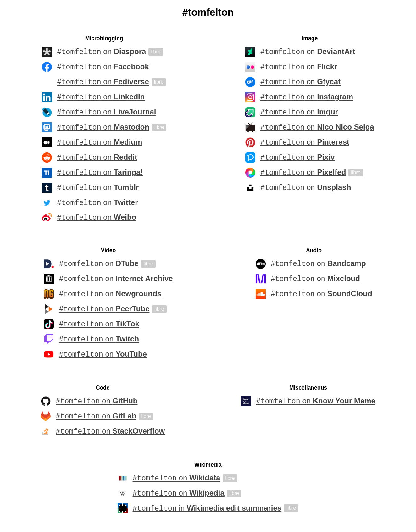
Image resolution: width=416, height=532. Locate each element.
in (207, 509)
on (101, 52)
